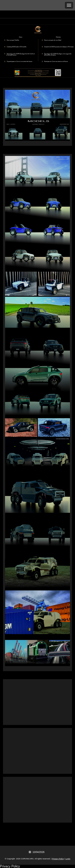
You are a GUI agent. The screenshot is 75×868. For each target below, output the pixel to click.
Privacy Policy (58, 859)
